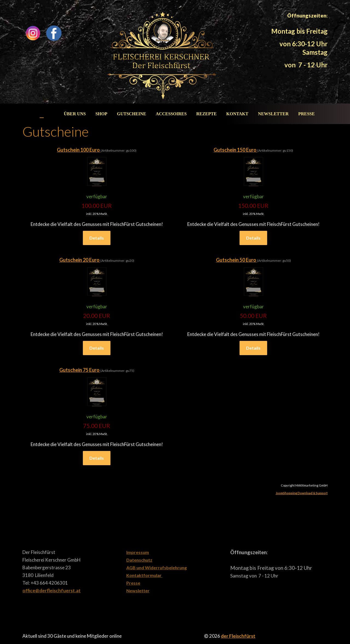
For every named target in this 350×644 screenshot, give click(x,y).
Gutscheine (132, 114)
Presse (307, 114)
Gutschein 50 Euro (237, 260)
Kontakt (237, 114)
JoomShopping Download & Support (302, 493)
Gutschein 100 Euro (79, 150)
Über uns (75, 114)
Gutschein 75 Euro (80, 370)
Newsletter (273, 114)
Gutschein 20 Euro (80, 260)
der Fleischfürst (238, 636)
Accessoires (171, 114)
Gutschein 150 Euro (235, 150)
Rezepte (207, 114)
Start (47, 114)
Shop (101, 114)
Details (97, 238)
